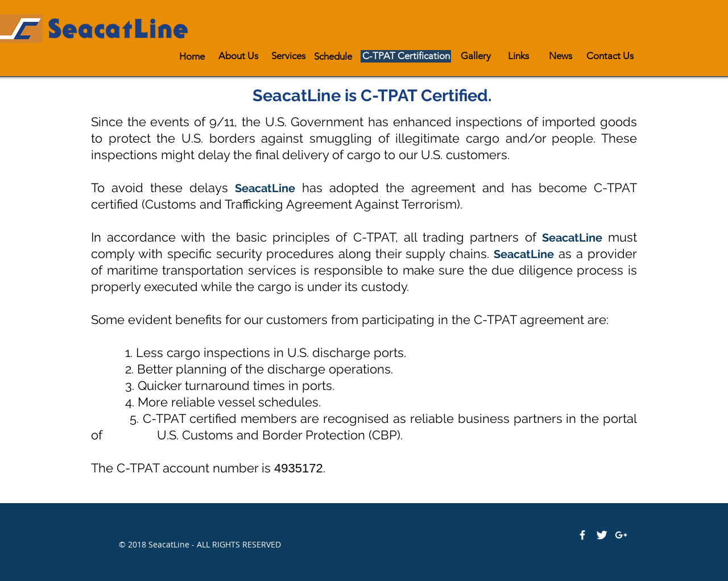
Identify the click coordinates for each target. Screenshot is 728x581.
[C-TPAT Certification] (406, 56)
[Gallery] (476, 56)
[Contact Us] (610, 56)
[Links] (518, 56)
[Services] (288, 56)
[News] (561, 56)
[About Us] (238, 56)
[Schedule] (333, 57)
